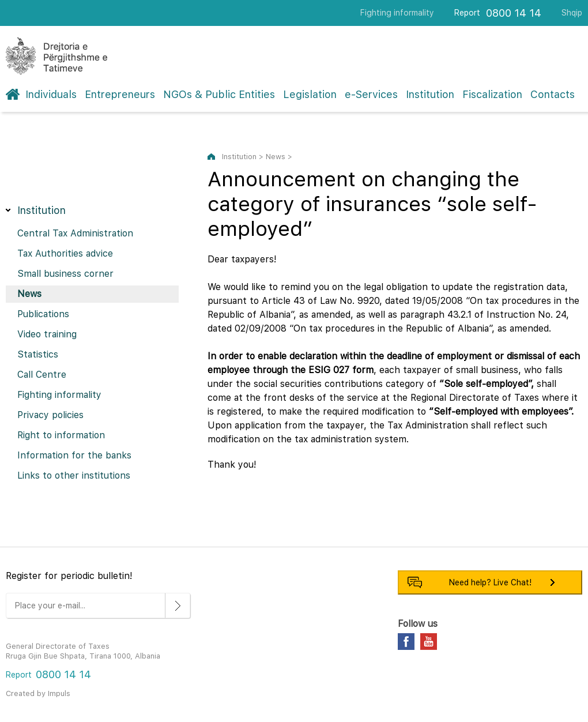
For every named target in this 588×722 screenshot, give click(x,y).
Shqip (572, 13)
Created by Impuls (38, 693)
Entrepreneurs (120, 94)
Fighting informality (397, 13)
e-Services (371, 94)
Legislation (310, 94)
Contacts (553, 94)
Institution (430, 94)
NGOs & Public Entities (219, 94)
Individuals (51, 94)
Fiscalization (492, 94)
